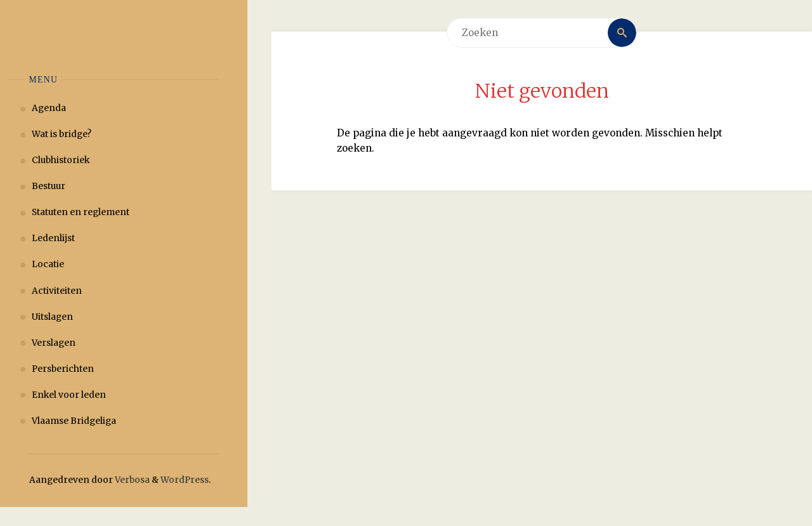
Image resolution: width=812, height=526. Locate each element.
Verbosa (131, 480)
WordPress (185, 480)
